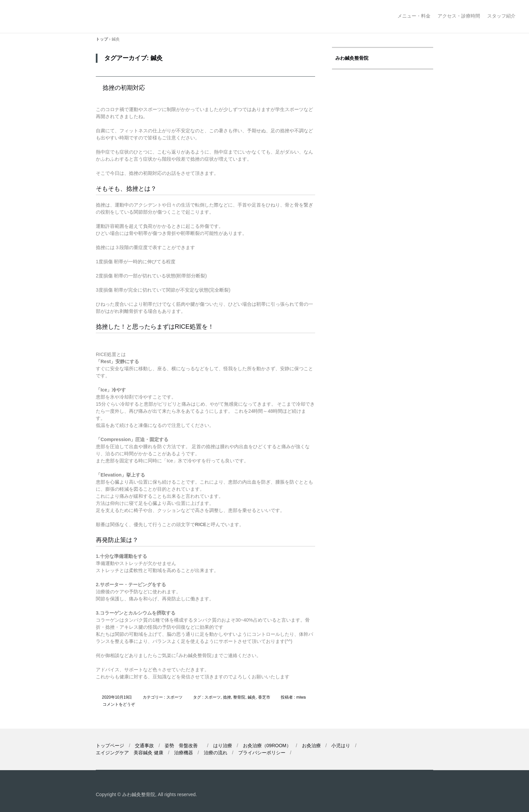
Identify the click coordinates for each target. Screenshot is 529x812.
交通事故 (144, 746)
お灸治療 (311, 746)
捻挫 (227, 697)
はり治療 (223, 746)
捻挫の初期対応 (124, 88)
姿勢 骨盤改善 (184, 746)
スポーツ (174, 697)
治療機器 (184, 753)
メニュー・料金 (414, 16)
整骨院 (239, 697)
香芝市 (264, 697)
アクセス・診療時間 (459, 16)
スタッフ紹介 (501, 16)
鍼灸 (252, 697)
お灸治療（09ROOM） (267, 746)
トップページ (110, 746)
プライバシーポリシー (262, 753)
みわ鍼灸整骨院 (53, 16)
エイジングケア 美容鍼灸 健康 (130, 753)
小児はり (341, 746)
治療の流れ (216, 753)
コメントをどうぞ (119, 704)
